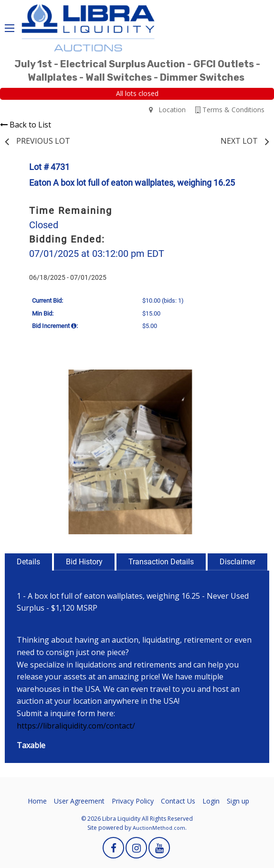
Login (211, 801)
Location (167, 110)
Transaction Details (161, 562)
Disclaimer (237, 562)
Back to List (26, 125)
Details (28, 562)
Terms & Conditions (230, 110)
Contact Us (178, 801)
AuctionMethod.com (159, 828)
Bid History (84, 562)
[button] (245, 378)
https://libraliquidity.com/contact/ (76, 726)
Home (37, 801)
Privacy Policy (133, 801)
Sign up (238, 801)
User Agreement (79, 801)
